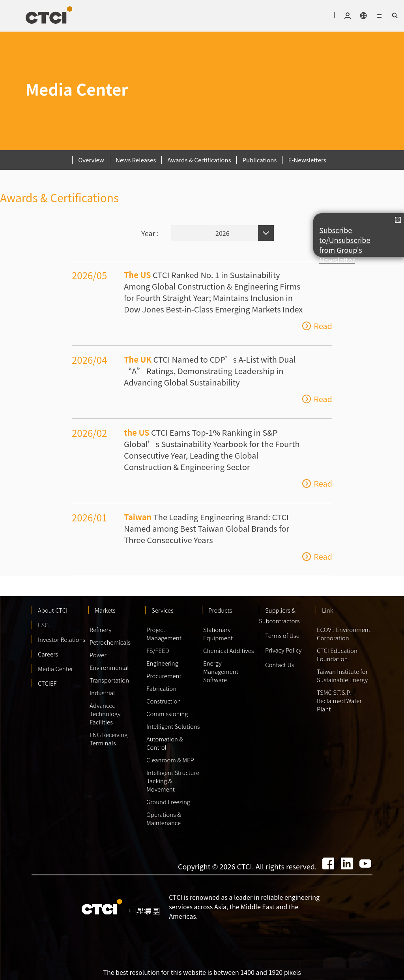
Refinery (101, 629)
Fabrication (161, 688)
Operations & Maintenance (164, 818)
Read (323, 326)
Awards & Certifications (199, 160)
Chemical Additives (229, 650)
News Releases (136, 160)
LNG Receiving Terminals (108, 739)
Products (220, 610)
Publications (259, 160)
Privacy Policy (283, 650)
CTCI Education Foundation (337, 655)
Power (98, 655)
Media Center (55, 669)
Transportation (109, 680)
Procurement (164, 676)
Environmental (109, 667)
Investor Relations (62, 639)
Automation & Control (165, 743)
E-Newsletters (307, 160)
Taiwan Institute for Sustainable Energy (342, 675)
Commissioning (167, 714)
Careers (48, 654)
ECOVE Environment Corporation (344, 634)
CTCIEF (47, 683)
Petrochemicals (110, 642)
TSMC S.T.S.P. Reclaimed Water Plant (339, 701)
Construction (164, 701)
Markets (105, 610)
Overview (91, 160)
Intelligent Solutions (173, 726)
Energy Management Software (221, 671)
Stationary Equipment (218, 634)
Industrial (102, 693)
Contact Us (280, 665)
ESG (43, 625)
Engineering (162, 663)
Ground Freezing (168, 802)
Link (327, 610)
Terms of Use (282, 635)
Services (163, 610)
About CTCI (53, 610)
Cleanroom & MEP (170, 760)
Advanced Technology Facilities (105, 714)
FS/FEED (158, 650)
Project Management (164, 634)
